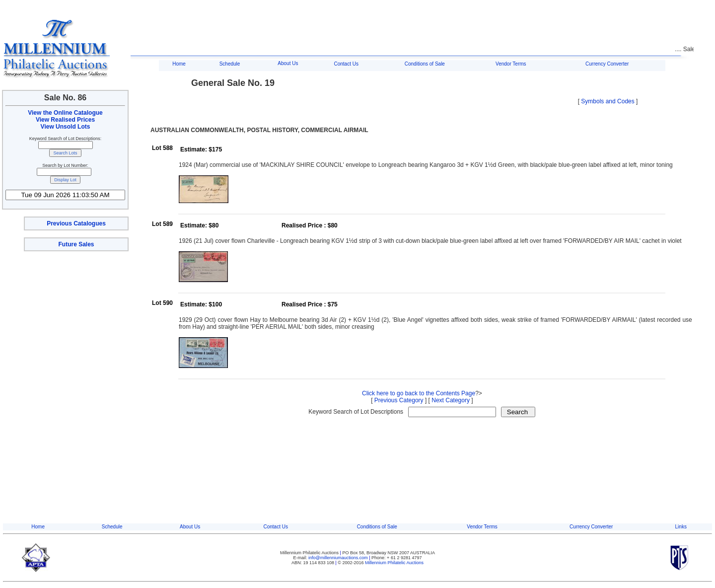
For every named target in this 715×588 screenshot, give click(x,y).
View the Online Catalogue (65, 113)
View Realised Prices (65, 120)
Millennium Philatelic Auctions (394, 563)
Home (179, 64)
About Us (288, 63)
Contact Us (346, 64)
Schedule (230, 64)
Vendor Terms (511, 64)
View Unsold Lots (66, 127)
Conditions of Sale (425, 64)
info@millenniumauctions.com (339, 558)
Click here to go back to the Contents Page (419, 393)
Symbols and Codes (608, 101)
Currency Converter (607, 64)
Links (681, 527)
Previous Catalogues (76, 223)
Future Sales (76, 244)
